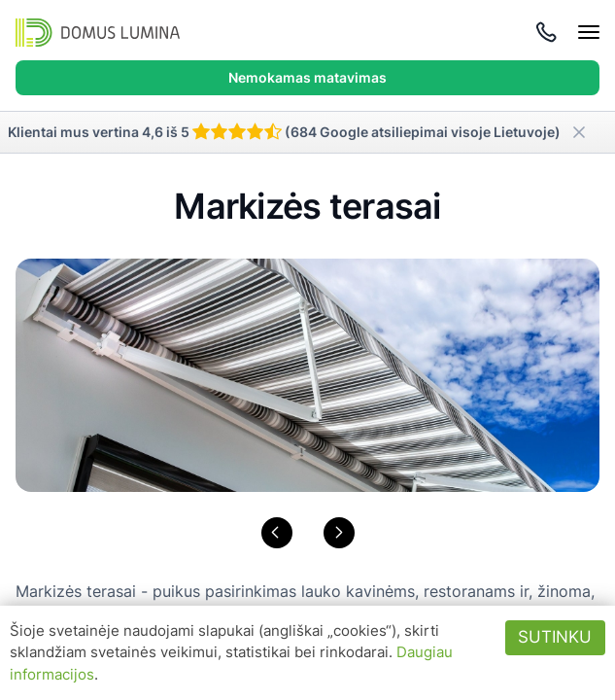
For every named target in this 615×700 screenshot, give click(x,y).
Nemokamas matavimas (307, 77)
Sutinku (555, 637)
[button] (277, 533)
